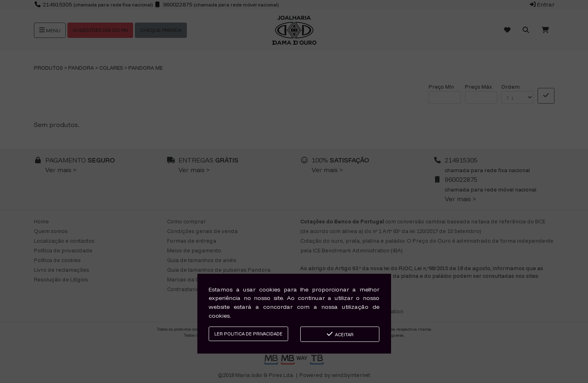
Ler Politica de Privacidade (248, 334)
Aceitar (340, 334)
